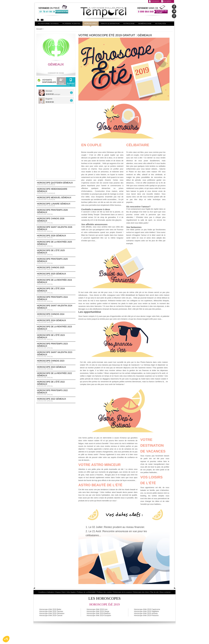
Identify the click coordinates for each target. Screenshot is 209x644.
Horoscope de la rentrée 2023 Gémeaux (56, 329)
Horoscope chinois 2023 (56, 362)
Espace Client (61, 592)
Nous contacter (165, 592)
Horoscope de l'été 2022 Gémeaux (56, 384)
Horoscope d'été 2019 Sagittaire (147, 611)
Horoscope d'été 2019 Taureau (51, 611)
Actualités (161, 24)
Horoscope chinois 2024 (56, 315)
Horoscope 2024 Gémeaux (56, 321)
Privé (61, 82)
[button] (6, 639)
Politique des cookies (104, 592)
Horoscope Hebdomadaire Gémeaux (56, 191)
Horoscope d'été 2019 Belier (50, 609)
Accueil (39, 29)
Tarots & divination (110, 24)
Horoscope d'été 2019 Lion (97, 609)
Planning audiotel (72, 24)
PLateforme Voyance (48, 24)
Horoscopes (91, 24)
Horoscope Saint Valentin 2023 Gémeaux (56, 354)
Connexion (155, 1)
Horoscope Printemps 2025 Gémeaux (56, 261)
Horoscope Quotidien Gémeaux (56, 184)
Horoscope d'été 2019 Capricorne (147, 609)
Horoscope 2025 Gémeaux (56, 275)
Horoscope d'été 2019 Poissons (146, 615)
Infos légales (71, 592)
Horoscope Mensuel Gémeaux (56, 198)
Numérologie (145, 24)
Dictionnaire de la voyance (122, 592)
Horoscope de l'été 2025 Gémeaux (56, 253)
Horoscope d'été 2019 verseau (146, 613)
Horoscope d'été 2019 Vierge (98, 611)
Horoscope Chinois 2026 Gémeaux (56, 221)
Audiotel (71, 82)
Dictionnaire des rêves (141, 592)
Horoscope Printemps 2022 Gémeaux (56, 392)
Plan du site (154, 592)
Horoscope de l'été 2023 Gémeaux (56, 337)
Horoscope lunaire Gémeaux (56, 205)
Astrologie (129, 24)
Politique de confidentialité (86, 592)
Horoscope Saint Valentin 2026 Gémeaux (56, 229)
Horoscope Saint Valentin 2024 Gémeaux (56, 308)
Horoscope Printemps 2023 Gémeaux (56, 346)
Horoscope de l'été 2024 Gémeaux (56, 291)
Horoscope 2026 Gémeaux (56, 237)
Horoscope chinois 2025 (56, 268)
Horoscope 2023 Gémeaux (56, 368)
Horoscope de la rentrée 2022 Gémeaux (56, 375)
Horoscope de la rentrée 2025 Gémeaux (56, 244)
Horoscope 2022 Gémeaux (56, 400)
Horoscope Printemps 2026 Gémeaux (56, 212)
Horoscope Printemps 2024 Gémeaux (56, 299)
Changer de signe (56, 73)
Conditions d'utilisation (46, 592)
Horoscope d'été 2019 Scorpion (99, 615)
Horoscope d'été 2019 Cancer (51, 615)
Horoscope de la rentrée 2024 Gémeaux (56, 282)
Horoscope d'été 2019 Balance (99, 613)
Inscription (167, 1)
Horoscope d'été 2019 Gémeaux (52, 613)
